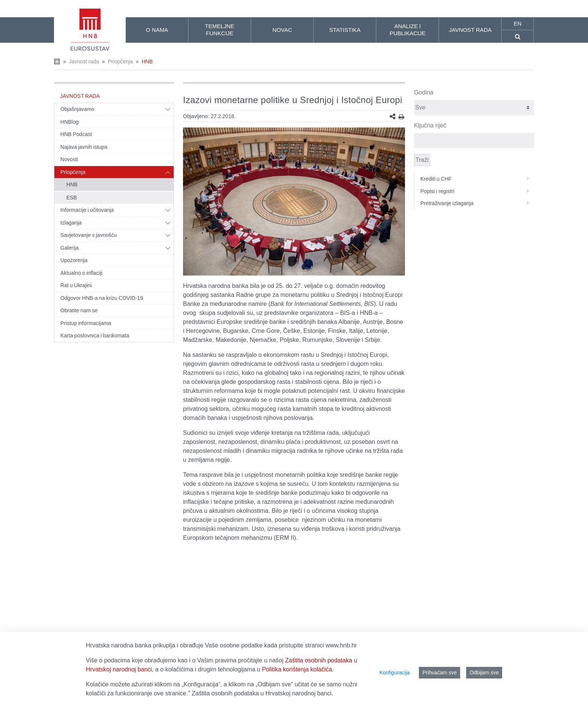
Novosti (69, 159)
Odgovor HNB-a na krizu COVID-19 (102, 298)
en (518, 23)
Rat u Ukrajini (76, 285)
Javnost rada (84, 61)
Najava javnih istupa (84, 147)
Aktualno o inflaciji (81, 273)
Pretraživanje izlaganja (477, 203)
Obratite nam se (79, 310)
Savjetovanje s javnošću (88, 235)
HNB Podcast (76, 134)
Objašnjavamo (77, 109)
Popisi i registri (477, 191)
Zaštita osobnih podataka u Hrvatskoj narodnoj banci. (262, 693)
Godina (424, 92)
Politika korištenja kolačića (297, 669)
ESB (72, 198)
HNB (147, 61)
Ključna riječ (430, 125)
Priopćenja (120, 61)
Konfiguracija (394, 673)
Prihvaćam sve (439, 673)
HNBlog (70, 122)
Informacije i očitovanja (87, 210)
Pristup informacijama (86, 323)
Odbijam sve (484, 673)
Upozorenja (74, 260)
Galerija (70, 248)
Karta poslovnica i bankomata (95, 336)
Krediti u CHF (477, 179)
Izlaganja (71, 223)
